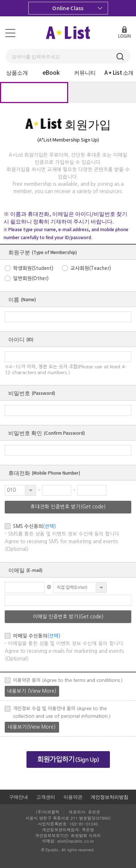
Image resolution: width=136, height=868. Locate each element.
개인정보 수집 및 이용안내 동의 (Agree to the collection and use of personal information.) (62, 712)
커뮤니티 (85, 72)
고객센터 (46, 797)
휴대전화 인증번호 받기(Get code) (68, 507)
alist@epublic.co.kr (76, 841)
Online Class (77, 8)
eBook (51, 72)
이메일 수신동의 (37, 636)
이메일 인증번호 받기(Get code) (68, 617)
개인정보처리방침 (110, 797)
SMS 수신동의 (34, 526)
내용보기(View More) (32, 727)
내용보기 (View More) (32, 691)
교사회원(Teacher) (91, 268)
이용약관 (73, 797)
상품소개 (17, 72)
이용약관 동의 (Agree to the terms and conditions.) (68, 680)
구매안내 (18, 797)
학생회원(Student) (33, 268)
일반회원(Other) (31, 279)
